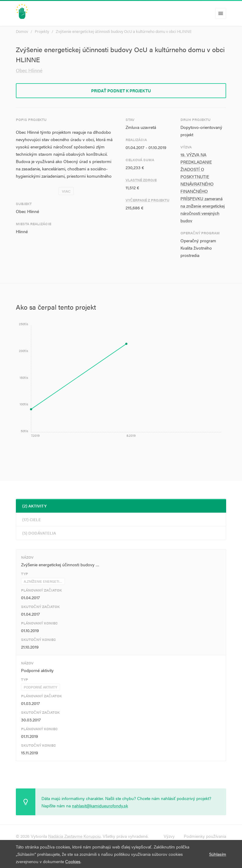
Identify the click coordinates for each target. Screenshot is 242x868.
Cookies (73, 861)
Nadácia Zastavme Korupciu (74, 836)
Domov (22, 31)
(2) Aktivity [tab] (34, 506)
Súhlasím (218, 854)
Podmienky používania (205, 836)
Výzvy (169, 836)
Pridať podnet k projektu (121, 91)
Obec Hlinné (29, 70)
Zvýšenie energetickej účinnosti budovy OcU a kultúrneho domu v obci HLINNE (124, 31)
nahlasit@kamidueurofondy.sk (100, 806)
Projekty (42, 31)
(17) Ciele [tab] (32, 519)
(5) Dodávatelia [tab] (39, 533)
